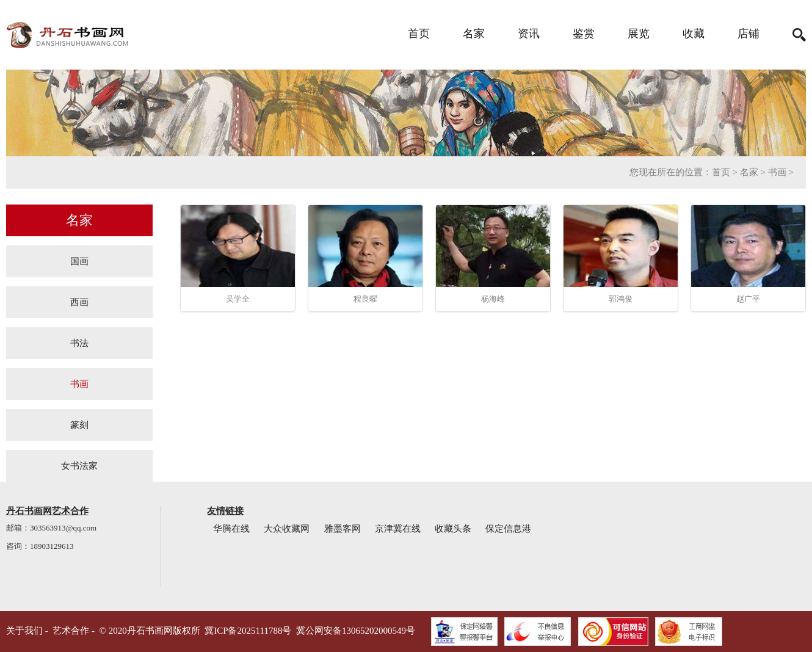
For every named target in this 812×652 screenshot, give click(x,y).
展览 (639, 34)
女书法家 (79, 465)
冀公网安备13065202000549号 (356, 631)
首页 (419, 34)
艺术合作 (71, 631)
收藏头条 (453, 529)
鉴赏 (584, 34)
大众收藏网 (287, 529)
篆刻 (79, 425)
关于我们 (24, 631)
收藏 (694, 34)
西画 (79, 302)
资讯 (529, 34)
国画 (79, 261)
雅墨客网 (343, 529)
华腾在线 (231, 529)
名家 (474, 34)
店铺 (749, 34)
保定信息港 (508, 529)
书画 (777, 172)
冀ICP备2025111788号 (248, 631)
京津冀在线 (398, 529)
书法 (79, 343)
